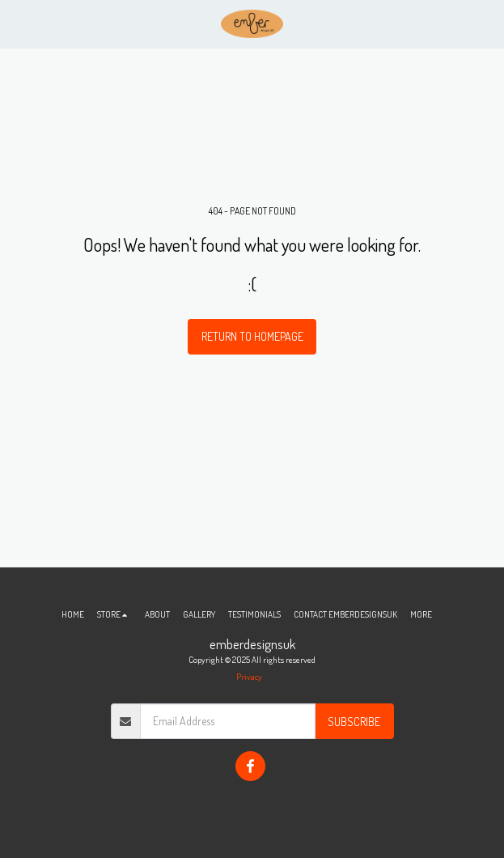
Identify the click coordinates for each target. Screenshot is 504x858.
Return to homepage (252, 336)
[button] (18, 23)
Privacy (249, 676)
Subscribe (354, 722)
